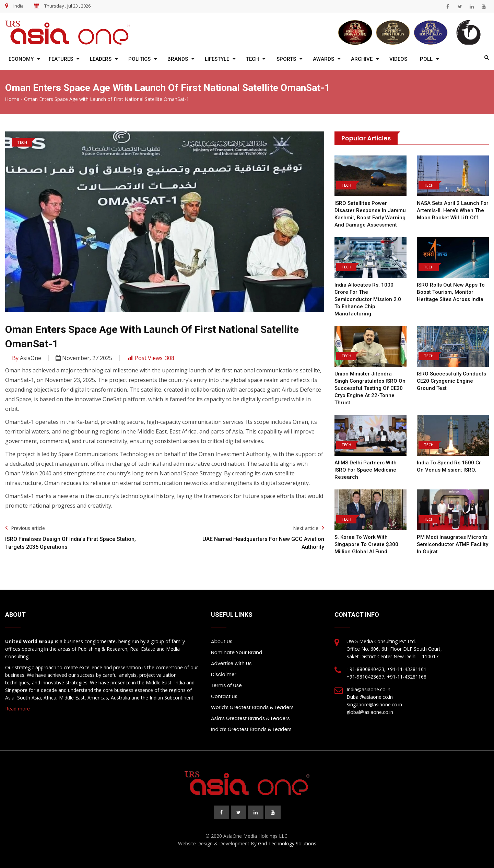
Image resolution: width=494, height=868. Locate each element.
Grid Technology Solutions (287, 843)
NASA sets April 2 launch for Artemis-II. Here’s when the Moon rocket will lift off (453, 210)
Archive (362, 59)
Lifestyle (217, 59)
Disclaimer (224, 674)
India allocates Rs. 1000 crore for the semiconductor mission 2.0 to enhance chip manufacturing (368, 299)
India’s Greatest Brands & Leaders (251, 729)
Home (12, 99)
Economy (21, 59)
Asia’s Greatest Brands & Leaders (250, 718)
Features (61, 59)
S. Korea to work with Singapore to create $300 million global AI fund (366, 544)
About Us (222, 641)
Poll (426, 59)
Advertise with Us (231, 663)
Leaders (101, 59)
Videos (398, 59)
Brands (178, 59)
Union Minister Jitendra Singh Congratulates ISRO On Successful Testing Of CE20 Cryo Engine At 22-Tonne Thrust (370, 388)
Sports (286, 59)
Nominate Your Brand (237, 652)
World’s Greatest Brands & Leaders (252, 707)
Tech (252, 59)
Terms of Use (226, 685)
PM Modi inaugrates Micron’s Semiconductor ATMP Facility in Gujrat (452, 544)
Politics (139, 59)
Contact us (224, 696)
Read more (17, 709)
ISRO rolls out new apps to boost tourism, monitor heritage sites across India (451, 292)
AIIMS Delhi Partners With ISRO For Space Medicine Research (366, 470)
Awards (324, 59)
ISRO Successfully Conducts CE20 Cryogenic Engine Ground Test (451, 381)
